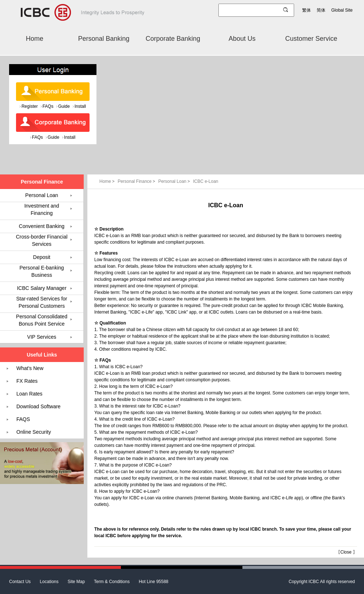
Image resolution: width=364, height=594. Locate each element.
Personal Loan (175, 181)
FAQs (48, 106)
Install (80, 106)
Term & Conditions (112, 582)
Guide (64, 106)
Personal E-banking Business (41, 271)
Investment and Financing (42, 209)
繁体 (306, 10)
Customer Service (311, 39)
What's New (30, 368)
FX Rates (27, 381)
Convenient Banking (42, 226)
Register (30, 106)
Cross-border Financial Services (42, 240)
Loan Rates (29, 394)
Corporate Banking (173, 39)
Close (346, 552)
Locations (49, 582)
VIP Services (42, 337)
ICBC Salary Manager (41, 288)
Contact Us (20, 582)
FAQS (23, 419)
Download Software (38, 406)
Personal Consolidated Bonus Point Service (42, 320)
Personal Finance (137, 181)
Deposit (42, 257)
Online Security (34, 432)
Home (35, 39)
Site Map (76, 582)
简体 (321, 10)
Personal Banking (104, 39)
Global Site (342, 10)
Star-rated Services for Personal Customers (41, 302)
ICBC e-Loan (205, 181)
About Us (242, 39)
